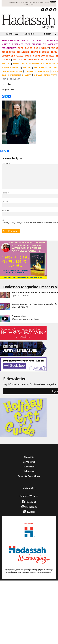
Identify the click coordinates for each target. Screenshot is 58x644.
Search (48, 34)
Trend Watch (31, 60)
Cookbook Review (44, 56)
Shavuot (27, 75)
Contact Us (29, 462)
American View (10, 40)
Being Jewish (20, 64)
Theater (35, 52)
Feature (25, 40)
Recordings (8, 52)
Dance (29, 48)
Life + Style (39, 40)
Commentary (37, 64)
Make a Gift (29, 488)
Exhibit (45, 48)
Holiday (17, 60)
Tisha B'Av (50, 75)
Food (28, 56)
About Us (29, 457)
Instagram (29, 507)
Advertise (29, 471)
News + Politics (21, 44)
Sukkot (38, 75)
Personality (39, 44)
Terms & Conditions (29, 476)
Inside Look (40, 68)
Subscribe (29, 34)
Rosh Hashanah (11, 75)
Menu (9, 34)
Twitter (29, 512)
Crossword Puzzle (12, 56)
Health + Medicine (12, 71)
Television (23, 52)
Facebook (29, 502)
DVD (36, 48)
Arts (20, 48)
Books (45, 52)
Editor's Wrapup (11, 68)
